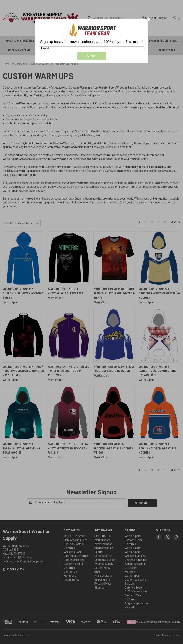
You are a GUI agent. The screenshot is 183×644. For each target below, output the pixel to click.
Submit (92, 56)
